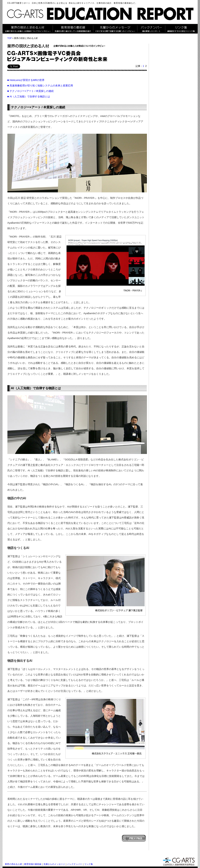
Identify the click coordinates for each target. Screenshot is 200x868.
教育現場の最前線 (33, 864)
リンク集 (89, 864)
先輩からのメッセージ (54, 864)
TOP (10, 38)
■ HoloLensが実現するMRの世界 (26, 80)
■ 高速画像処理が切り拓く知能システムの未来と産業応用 (40, 86)
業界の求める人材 (13, 864)
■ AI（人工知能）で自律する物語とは (29, 96)
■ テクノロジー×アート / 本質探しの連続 (31, 91)
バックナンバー (75, 864)
